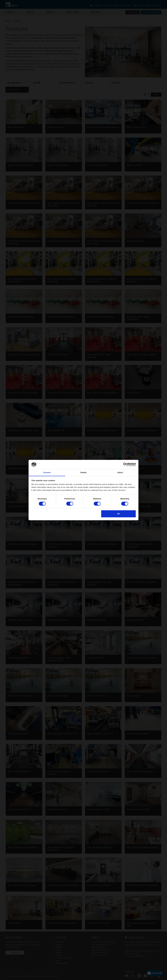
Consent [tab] (47, 473)
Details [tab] (83, 473)
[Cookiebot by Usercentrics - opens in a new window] (125, 464)
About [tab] (120, 473)
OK (118, 514)
